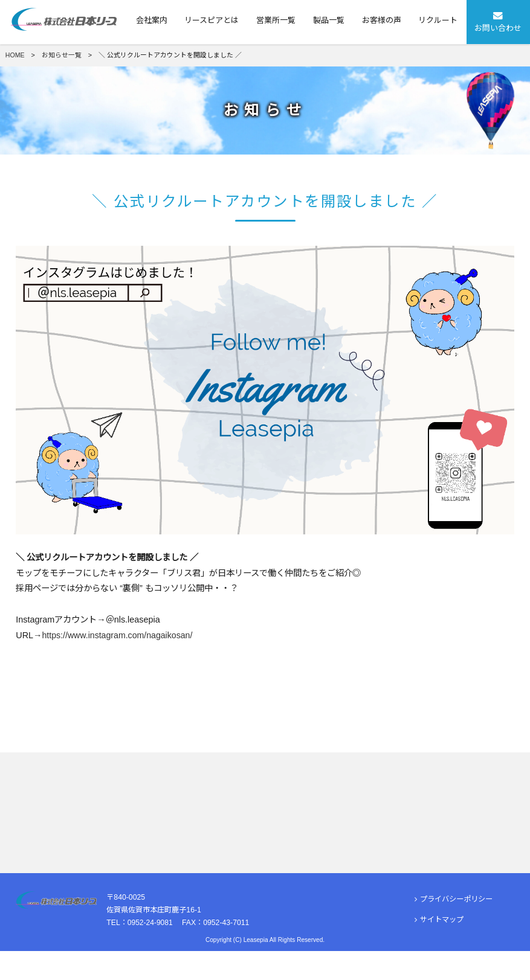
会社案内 (152, 20)
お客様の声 (382, 20)
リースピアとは (212, 20)
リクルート (438, 20)
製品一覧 (329, 20)
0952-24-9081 (150, 952)
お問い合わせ (498, 21)
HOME (15, 55)
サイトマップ (439, 949)
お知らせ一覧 (62, 55)
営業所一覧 (276, 20)
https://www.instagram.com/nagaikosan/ (119, 635)
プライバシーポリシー (454, 929)
